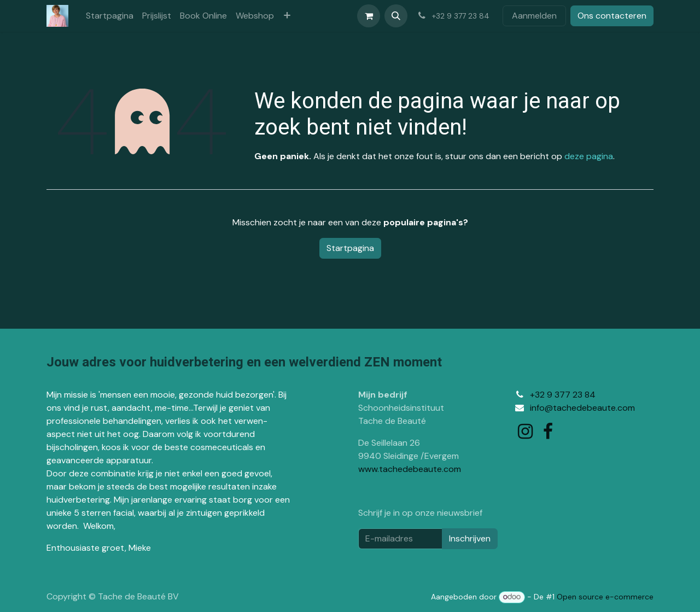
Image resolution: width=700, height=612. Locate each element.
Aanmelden (534, 16)
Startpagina (350, 248)
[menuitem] (110, 16)
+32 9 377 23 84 (563, 395)
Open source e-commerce (605, 597)
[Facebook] (548, 432)
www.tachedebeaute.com (410, 469)
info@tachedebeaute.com (582, 408)
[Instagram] (525, 432)
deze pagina (589, 156)
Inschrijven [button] (470, 538)
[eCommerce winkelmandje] (369, 16)
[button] (396, 16)
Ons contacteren (612, 16)
